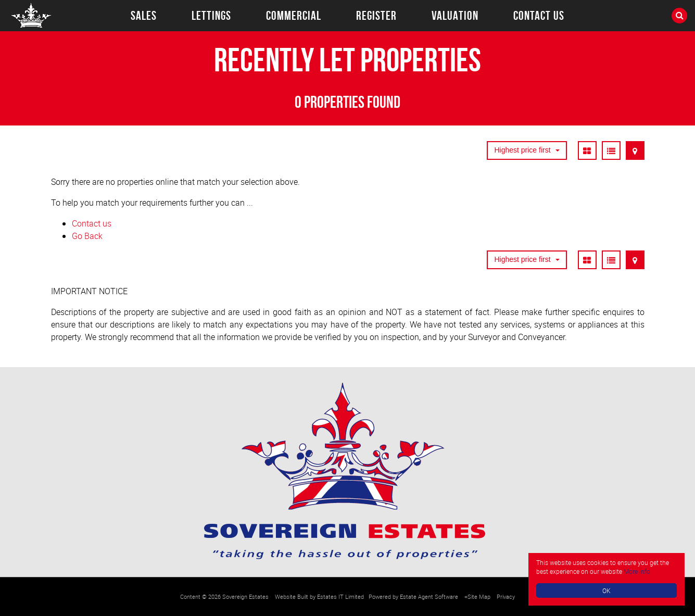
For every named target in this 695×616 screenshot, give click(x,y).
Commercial (294, 16)
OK (606, 590)
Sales (144, 16)
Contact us (92, 223)
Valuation (455, 16)
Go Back (87, 236)
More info (637, 571)
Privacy (506, 596)
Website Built (292, 596)
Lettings (211, 16)
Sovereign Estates (245, 596)
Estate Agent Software (429, 596)
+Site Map (477, 596)
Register (376, 16)
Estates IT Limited (340, 596)
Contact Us (539, 16)
